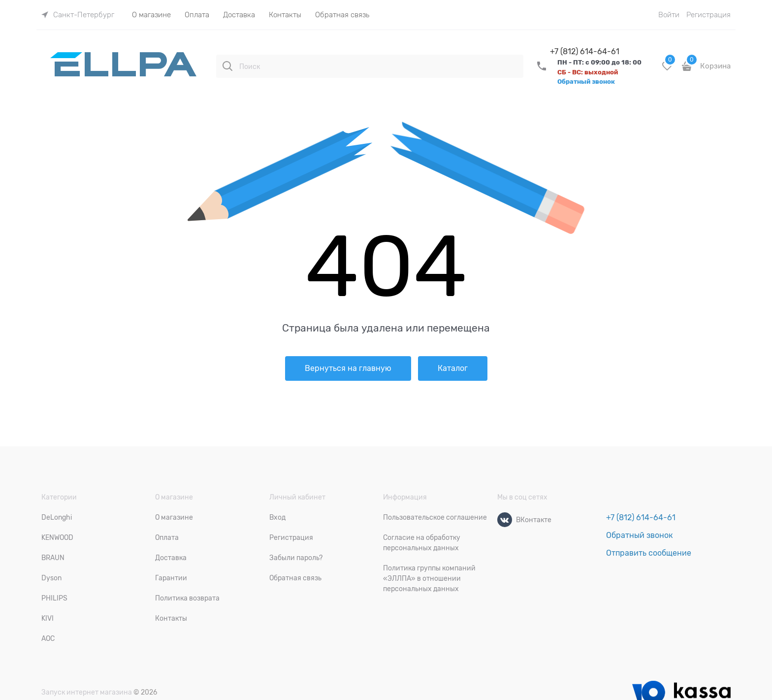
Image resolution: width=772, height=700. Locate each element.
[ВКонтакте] (505, 520)
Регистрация (708, 15)
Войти (669, 15)
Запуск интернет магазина (87, 692)
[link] (78, 15)
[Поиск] (227, 66)
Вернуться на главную (348, 368)
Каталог (453, 368)
